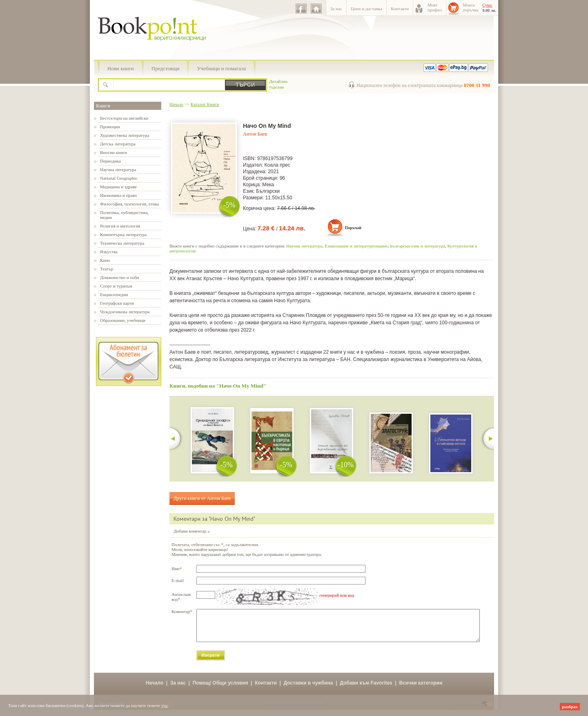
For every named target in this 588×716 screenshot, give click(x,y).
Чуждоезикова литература (125, 312)
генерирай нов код (337, 595)
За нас (336, 9)
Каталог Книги (205, 104)
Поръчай (353, 228)
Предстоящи (166, 68)
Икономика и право (119, 195)
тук (165, 705)
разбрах (570, 707)
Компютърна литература (123, 234)
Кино (105, 260)
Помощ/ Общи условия (220, 689)
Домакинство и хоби (119, 277)
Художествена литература (125, 135)
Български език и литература (418, 246)
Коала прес (277, 165)
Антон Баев (255, 134)
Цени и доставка (366, 9)
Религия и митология (120, 226)
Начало (176, 104)
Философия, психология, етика (129, 204)
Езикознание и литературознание (356, 246)
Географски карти (117, 303)
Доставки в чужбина (308, 689)
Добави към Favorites (366, 689)
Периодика (110, 161)
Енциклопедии (114, 294)
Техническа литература (122, 243)
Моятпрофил (435, 7)
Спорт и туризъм (116, 286)
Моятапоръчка (470, 7)
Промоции (110, 127)
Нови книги (121, 68)
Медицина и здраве (118, 187)
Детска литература (118, 144)
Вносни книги (114, 152)
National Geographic (119, 178)
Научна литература (118, 170)
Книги (103, 106)
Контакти (400, 9)
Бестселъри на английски (124, 118)
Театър (107, 269)
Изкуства (109, 252)
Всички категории (421, 689)
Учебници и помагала (221, 68)
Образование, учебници (123, 320)
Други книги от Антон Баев (202, 498)
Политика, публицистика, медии (124, 215)
